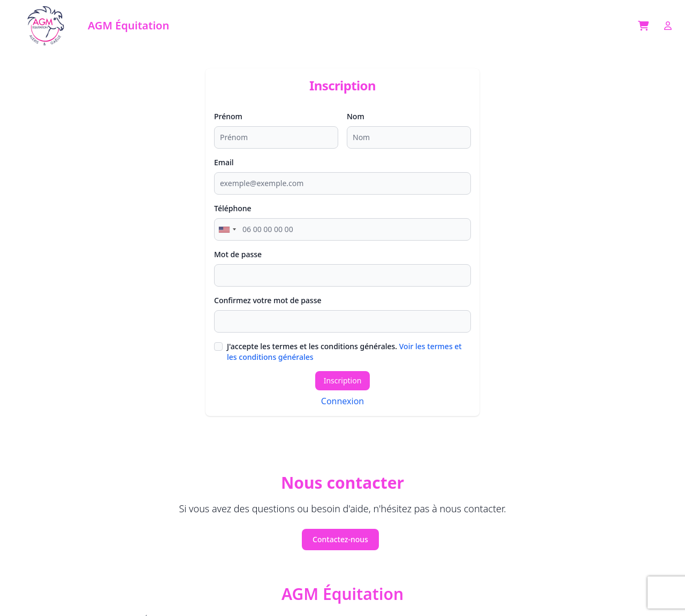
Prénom (228, 116)
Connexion (342, 401)
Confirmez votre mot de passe (268, 300)
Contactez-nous (340, 539)
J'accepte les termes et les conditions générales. (344, 352)
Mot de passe (238, 254)
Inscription (343, 380)
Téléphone (233, 208)
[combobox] (227, 229)
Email (224, 162)
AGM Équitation (342, 594)
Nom (356, 116)
